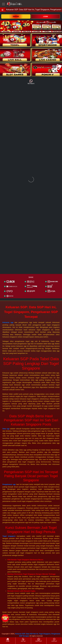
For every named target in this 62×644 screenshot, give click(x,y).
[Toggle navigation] (3, 4)
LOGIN (46, 17)
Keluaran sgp (8, 322)
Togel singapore (9, 536)
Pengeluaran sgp (9, 484)
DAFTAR (16, 17)
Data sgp (6, 429)
